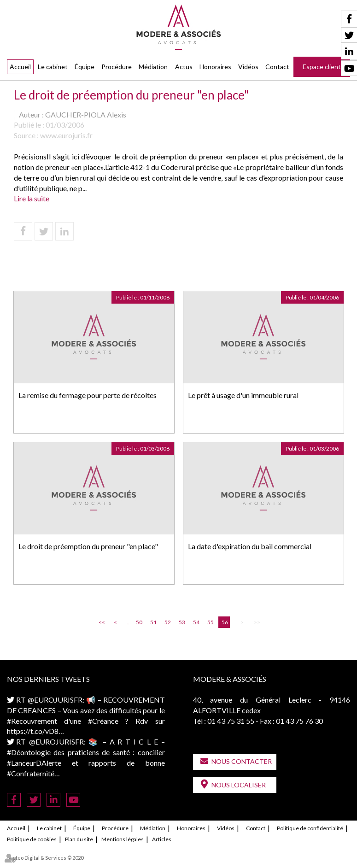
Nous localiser (239, 785)
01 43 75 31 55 (231, 721)
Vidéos (248, 67)
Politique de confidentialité (310, 828)
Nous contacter (242, 761)
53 (182, 622)
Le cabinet (53, 67)
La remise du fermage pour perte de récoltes (88, 395)
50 (139, 622)
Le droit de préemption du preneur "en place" (88, 546)
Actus (184, 67)
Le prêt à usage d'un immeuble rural (243, 395)
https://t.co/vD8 (33, 731)
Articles (162, 839)
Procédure (117, 67)
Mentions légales (123, 839)
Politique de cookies (32, 839)
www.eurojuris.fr (66, 135)
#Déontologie (29, 752)
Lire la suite (32, 198)
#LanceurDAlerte (34, 763)
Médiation (153, 67)
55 (211, 622)
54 (196, 622)
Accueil (20, 67)
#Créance (103, 721)
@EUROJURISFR (55, 700)
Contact (277, 67)
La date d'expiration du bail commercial (250, 546)
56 (225, 622)
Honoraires (215, 67)
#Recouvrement (32, 721)
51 (153, 622)
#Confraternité (31, 773)
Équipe (85, 67)
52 (168, 622)
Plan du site (79, 839)
